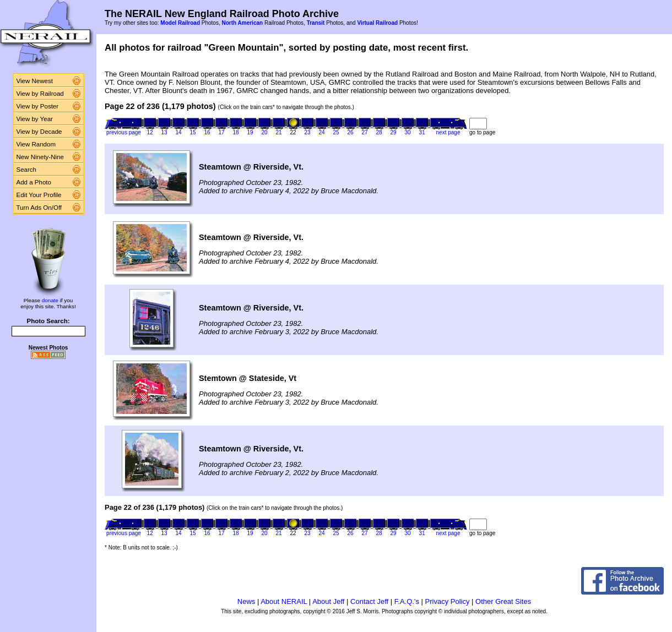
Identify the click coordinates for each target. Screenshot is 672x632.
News (246, 601)
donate (50, 300)
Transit (316, 23)
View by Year (35, 119)
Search (27, 170)
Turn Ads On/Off (39, 208)
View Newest (35, 81)
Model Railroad (180, 23)
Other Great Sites (503, 601)
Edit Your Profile (39, 195)
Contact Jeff (369, 601)
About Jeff (328, 601)
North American (242, 23)
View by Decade (39, 132)
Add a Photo (34, 182)
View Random (36, 144)
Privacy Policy (448, 601)
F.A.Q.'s (407, 601)
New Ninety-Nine (40, 157)
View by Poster (38, 106)
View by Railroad (40, 94)
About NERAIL (284, 601)
